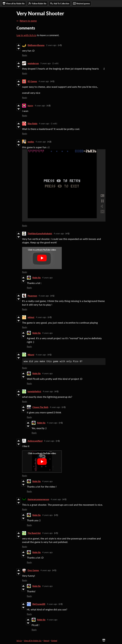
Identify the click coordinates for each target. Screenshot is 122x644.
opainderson (33, 63)
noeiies (31, 142)
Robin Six (37, 278)
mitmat (31, 317)
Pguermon (32, 296)
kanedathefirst (34, 391)
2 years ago (51, 45)
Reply (25, 55)
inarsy (30, 106)
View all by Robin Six (33, 641)
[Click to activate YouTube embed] (42, 258)
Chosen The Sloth (40, 407)
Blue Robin (32, 124)
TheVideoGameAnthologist (40, 234)
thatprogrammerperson (38, 499)
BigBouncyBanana (36, 45)
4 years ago (44, 81)
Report (46, 641)
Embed (54, 641)
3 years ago (46, 63)
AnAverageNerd (35, 441)
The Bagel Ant (34, 533)
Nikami (31, 355)
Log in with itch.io (26, 35)
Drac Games (33, 570)
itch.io (19, 641)
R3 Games (32, 81)
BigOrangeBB (39, 604)
